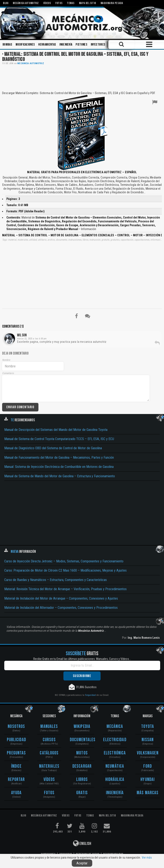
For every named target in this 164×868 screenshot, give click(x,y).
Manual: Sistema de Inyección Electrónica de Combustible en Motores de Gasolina (59, 467)
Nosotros (16, 727)
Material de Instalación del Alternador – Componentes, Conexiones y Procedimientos (61, 608)
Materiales (49, 766)
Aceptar (82, 863)
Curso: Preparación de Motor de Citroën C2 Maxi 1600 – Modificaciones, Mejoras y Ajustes (65, 570)
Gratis (82, 793)
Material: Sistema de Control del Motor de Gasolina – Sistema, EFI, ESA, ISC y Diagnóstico (75, 57)
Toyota (148, 727)
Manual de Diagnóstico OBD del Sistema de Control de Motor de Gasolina (53, 448)
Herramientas (47, 45)
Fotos (49, 793)
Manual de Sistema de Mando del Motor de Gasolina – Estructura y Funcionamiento (60, 476)
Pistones (81, 45)
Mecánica (115, 727)
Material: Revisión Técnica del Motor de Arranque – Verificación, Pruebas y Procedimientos (65, 589)
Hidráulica (115, 780)
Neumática (115, 766)
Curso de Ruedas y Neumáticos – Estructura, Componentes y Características (56, 580)
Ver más (147, 858)
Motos (82, 753)
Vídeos (49, 780)
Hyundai (148, 780)
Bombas (7, 45)
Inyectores (98, 45)
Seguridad (90, 695)
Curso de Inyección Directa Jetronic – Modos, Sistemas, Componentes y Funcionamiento (64, 561)
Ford (147, 766)
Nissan (148, 740)
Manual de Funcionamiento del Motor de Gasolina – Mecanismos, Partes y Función (59, 458)
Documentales (82, 740)
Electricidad (115, 740)
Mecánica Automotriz (31, 63)
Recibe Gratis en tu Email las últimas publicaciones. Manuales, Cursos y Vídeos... (82, 659)
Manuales (49, 727)
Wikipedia (82, 727)
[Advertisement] (82, 78)
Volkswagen (148, 753)
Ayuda (16, 793)
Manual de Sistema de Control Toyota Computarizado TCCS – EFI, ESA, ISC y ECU (59, 439)
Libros (82, 780)
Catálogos (49, 753)
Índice (16, 766)
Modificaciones (25, 45)
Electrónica (115, 753)
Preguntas (16, 753)
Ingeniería (66, 45)
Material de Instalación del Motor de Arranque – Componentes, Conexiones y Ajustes (61, 598)
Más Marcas (148, 793)
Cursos (49, 740)
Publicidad (16, 740)
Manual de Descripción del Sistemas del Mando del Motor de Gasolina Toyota (56, 430)
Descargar (82, 766)
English (82, 843)
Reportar (16, 780)
